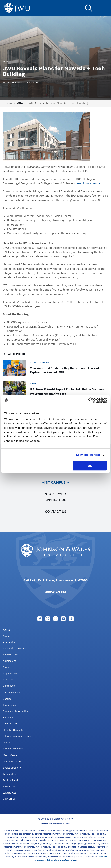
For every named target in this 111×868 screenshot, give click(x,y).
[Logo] (17, 8)
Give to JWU (10, 724)
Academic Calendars (14, 648)
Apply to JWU (11, 673)
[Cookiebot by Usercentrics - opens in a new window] (91, 400)
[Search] (89, 8)
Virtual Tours (10, 786)
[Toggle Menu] (103, 8)
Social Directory (12, 768)
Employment (10, 717)
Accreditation (11, 655)
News (9, 103)
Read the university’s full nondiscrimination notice (71, 858)
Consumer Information (16, 711)
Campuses (9, 686)
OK (90, 466)
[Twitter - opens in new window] (48, 619)
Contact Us (9, 799)
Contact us (56, 512)
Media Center (10, 755)
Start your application (55, 497)
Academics (9, 642)
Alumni (7, 667)
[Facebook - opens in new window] (40, 619)
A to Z (6, 630)
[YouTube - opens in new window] (63, 619)
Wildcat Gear (10, 793)
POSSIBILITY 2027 (13, 762)
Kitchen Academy (13, 749)
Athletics (8, 679)
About (6, 636)
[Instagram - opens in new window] (55, 619)
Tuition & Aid (10, 780)
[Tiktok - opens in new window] (71, 619)
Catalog (7, 699)
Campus (58, 482)
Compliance (10, 705)
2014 (20, 103)
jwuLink (7, 742)
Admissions (10, 661)
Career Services (12, 692)
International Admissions (17, 736)
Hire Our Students (13, 730)
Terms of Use (10, 774)
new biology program (89, 183)
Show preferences (88, 455)
